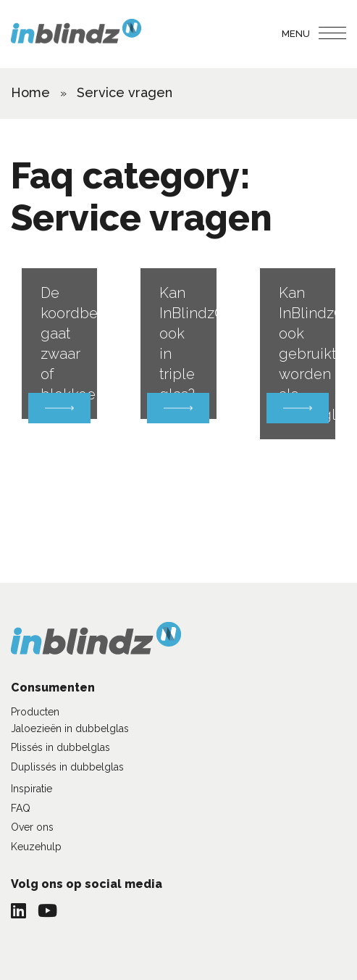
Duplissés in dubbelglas (67, 767)
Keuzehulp (36, 847)
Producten (35, 712)
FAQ (21, 808)
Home (30, 92)
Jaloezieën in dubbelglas (70, 728)
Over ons (32, 827)
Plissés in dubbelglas (60, 747)
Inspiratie (31, 789)
